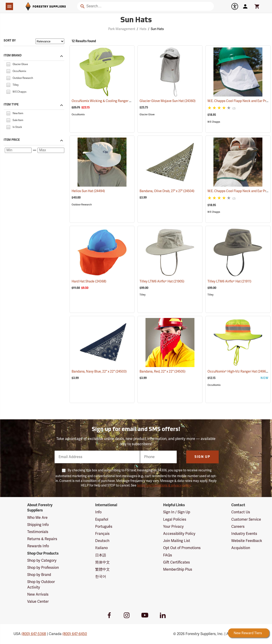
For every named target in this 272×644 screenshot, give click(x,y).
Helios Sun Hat (88, 191)
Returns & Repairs (42, 539)
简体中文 (102, 562)
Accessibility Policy (179, 534)
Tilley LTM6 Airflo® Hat (162, 281)
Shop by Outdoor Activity (41, 585)
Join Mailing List (177, 541)
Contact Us (241, 512)
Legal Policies (175, 520)
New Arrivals (38, 594)
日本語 (101, 555)
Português (104, 527)
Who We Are (37, 518)
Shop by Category (42, 561)
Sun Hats (157, 29)
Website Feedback (247, 541)
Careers (238, 527)
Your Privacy (173, 527)
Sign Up (202, 457)
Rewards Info (38, 546)
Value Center (38, 602)
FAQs (168, 555)
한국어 (101, 577)
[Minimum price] (18, 150)
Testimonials (38, 532)
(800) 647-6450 (75, 634)
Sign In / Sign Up (177, 512)
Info (98, 512)
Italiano (101, 548)
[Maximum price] (51, 150)
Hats (143, 29)
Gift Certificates (176, 562)
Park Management (122, 29)
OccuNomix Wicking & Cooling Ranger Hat (109, 101)
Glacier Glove (147, 115)
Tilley (143, 295)
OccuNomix (78, 115)
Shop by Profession (43, 568)
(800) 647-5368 (34, 634)
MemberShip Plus (178, 569)
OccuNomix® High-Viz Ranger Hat (238, 371)
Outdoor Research (82, 205)
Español (102, 520)
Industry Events (244, 534)
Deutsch (102, 541)
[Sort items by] (50, 41)
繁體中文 (102, 569)
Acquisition (241, 548)
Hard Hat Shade (89, 281)
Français (102, 534)
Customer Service (246, 520)
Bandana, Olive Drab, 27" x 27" (167, 191)
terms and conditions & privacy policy (164, 485)
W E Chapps (214, 122)
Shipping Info (38, 525)
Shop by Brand (39, 575)
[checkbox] (8, 64)
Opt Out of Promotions (182, 548)
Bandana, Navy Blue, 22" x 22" (99, 372)
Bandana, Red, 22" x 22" (163, 372)
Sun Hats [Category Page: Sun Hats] (136, 20)
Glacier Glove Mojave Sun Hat (168, 101)
